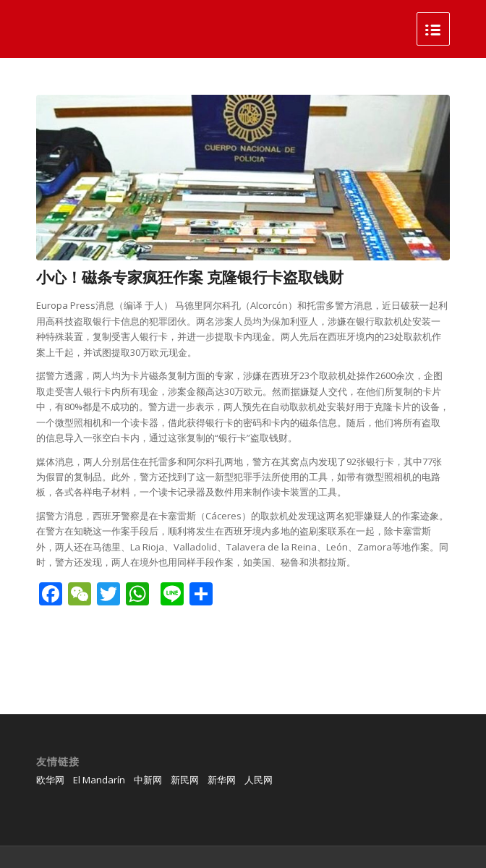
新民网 (185, 780)
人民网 (259, 780)
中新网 (148, 780)
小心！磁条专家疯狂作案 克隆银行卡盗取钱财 (190, 277)
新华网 (222, 780)
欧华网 (50, 780)
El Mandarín (99, 780)
